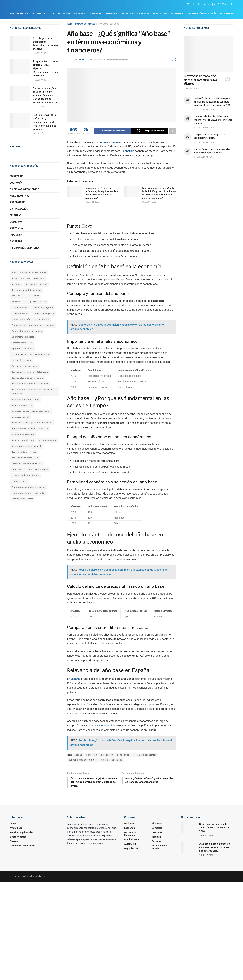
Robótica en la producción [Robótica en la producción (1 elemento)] (25, 458)
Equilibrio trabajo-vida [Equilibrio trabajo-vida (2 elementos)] (23, 349)
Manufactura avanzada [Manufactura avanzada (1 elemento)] (23, 434)
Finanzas (79, 14)
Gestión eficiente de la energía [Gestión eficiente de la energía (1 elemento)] (27, 378)
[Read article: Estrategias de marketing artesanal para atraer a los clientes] (209, 54)
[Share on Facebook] (112, 131)
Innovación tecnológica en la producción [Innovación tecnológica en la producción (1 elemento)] (32, 423)
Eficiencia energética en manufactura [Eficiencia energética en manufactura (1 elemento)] (31, 319)
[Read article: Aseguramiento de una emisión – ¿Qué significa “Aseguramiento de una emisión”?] (20, 67)
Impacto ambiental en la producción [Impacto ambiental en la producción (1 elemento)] (30, 384)
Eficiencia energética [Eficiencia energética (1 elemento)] (43, 314)
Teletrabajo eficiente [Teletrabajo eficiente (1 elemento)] (38, 470)
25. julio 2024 (96, 60)
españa (78, 755)
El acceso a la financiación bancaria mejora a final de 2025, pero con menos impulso (213, 120)
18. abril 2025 (92, 202)
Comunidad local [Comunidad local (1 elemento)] (20, 308)
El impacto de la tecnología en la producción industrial (210, 136)
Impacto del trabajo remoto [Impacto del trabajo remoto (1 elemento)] (25, 399)
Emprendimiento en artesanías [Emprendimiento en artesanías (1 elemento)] (27, 331)
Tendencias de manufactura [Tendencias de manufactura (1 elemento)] (26, 475)
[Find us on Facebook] (183, 4)
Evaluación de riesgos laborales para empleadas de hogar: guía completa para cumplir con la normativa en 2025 (212, 102)
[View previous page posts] (119, 213)
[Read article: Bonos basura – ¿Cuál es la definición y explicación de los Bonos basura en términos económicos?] (20, 94)
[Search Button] (232, 4)
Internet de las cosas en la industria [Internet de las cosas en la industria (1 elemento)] (30, 429)
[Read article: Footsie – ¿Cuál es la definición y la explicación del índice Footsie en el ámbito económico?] (20, 120)
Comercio (95, 14)
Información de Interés (202, 14)
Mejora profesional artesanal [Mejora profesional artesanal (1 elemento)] (26, 446)
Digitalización (61, 14)
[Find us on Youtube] (194, 4)
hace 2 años (39, 53)
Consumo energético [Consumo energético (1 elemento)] (43, 308)
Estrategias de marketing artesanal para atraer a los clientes (200, 80)
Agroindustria (19, 14)
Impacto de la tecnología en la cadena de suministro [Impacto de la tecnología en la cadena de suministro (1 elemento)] (32, 392)
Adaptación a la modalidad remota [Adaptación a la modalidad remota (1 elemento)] (29, 273)
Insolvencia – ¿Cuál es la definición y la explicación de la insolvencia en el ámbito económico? (102, 193)
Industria (128, 14)
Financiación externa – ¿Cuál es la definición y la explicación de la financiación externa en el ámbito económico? (159, 193)
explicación (107, 755)
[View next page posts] (125, 213)
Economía (177, 14)
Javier (81, 60)
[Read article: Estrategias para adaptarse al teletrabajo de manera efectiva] (20, 44)
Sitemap (14, 842)
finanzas (116, 142)
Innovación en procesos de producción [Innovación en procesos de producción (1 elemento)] (31, 411)
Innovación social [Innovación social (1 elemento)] (20, 417)
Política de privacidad (22, 833)
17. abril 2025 (149, 202)
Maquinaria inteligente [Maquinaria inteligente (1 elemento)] (23, 440)
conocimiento (124, 755)
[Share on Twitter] (150, 131)
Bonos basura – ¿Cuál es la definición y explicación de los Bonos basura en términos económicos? (46, 95)
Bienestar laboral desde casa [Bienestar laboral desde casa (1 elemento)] (26, 290)
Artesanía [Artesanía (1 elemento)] (16, 284)
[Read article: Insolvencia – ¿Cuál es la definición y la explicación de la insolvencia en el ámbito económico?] (75, 192)
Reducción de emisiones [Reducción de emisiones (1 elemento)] (24, 452)
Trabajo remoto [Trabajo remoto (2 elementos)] (19, 481)
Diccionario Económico (109, 24)
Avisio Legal (17, 829)
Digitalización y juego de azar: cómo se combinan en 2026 (214, 828)
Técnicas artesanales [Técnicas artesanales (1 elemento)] (22, 499)
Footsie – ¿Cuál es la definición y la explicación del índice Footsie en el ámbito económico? (45, 122)
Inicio (69, 24)
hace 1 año (39, 134)
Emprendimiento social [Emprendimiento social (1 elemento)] (23, 337)
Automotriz (40, 14)
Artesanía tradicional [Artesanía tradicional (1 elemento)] (36, 284)
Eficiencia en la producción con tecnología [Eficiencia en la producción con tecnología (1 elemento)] (33, 325)
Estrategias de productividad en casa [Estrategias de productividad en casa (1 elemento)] (30, 354)
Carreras (143, 14)
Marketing (160, 14)
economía (102, 142)
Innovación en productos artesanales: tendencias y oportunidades (212, 151)
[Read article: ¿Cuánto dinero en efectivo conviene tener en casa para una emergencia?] (189, 848)
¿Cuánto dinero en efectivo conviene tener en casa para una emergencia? (215, 848)
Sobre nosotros (18, 837)
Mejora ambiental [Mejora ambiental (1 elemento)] (48, 440)
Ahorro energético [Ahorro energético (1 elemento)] (21, 278)
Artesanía (111, 14)
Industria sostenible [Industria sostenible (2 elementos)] (22, 405)
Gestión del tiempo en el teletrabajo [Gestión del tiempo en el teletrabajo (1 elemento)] (30, 372)
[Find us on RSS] (198, 4)
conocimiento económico (82, 760)
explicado (117, 760)
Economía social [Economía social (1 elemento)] (20, 314)
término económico (146, 755)
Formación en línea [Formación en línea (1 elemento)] (21, 360)
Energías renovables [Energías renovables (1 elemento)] (22, 343)
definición (92, 755)
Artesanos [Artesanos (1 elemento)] (39, 278)
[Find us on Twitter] (188, 4)
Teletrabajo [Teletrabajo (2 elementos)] (17, 470)
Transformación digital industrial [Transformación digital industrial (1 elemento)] (28, 487)
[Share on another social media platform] (172, 131)
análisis (129, 151)
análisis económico (103, 726)
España (75, 679)
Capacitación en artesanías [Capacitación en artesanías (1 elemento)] (25, 296)
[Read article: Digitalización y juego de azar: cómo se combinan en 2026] (189, 828)
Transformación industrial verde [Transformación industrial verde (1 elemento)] (28, 493)
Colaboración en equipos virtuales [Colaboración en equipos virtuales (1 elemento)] (29, 302)
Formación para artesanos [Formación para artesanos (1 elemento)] (25, 366)
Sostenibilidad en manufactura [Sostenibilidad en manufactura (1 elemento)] (27, 464)
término (104, 760)
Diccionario (228, 14)
